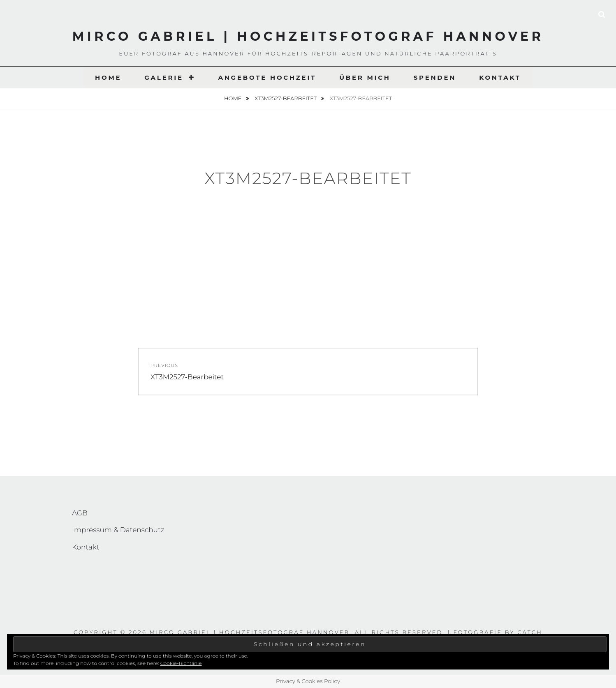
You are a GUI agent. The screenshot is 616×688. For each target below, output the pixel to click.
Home (108, 77)
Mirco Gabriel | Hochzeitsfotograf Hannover (308, 36)
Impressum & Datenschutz (118, 530)
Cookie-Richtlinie (181, 663)
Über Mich (365, 77)
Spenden (435, 77)
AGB (80, 513)
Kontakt (500, 77)
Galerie (164, 77)
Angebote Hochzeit (267, 77)
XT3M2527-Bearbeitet (286, 98)
